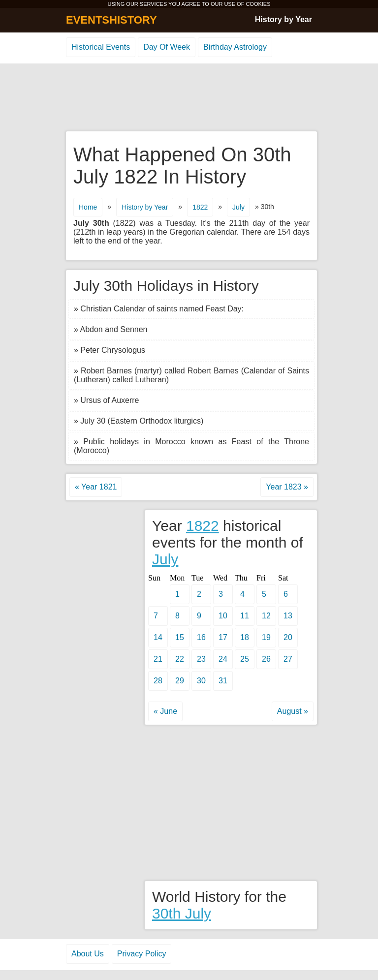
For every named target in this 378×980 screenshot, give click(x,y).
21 (158, 659)
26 (266, 659)
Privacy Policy (142, 954)
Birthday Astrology (235, 47)
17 (223, 637)
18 (245, 637)
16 (201, 637)
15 (180, 637)
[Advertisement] (189, 98)
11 (245, 616)
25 (245, 659)
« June (165, 711)
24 (223, 659)
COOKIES (258, 4)
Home (88, 207)
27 (288, 659)
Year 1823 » (287, 487)
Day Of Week (167, 47)
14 (158, 637)
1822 (200, 207)
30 (201, 681)
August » (293, 711)
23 (201, 659)
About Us (88, 954)
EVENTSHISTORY (111, 20)
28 (158, 681)
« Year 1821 (96, 487)
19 (266, 637)
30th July (182, 913)
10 (223, 616)
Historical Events (101, 47)
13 (288, 616)
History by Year (283, 19)
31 (223, 681)
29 (180, 681)
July (238, 207)
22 (180, 659)
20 (288, 637)
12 (266, 616)
